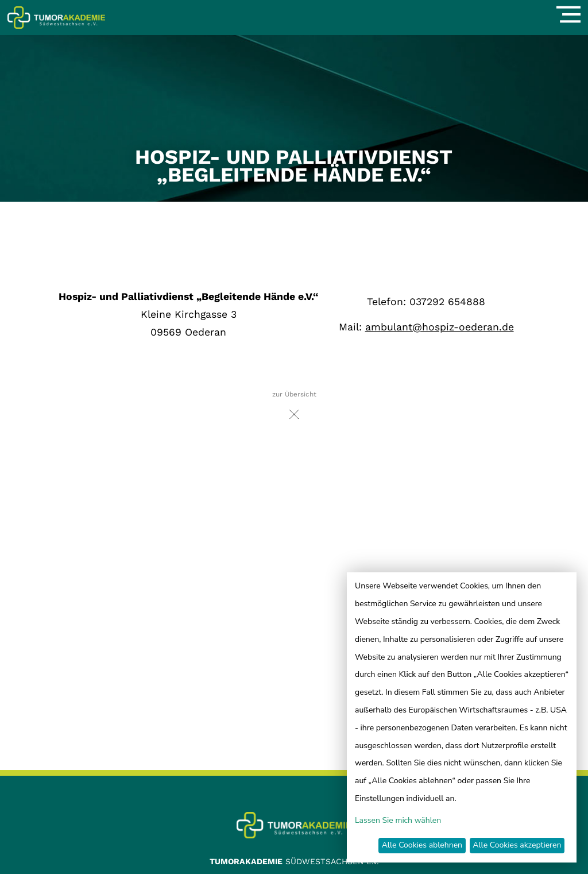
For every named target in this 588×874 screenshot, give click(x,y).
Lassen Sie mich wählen (398, 820)
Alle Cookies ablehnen (422, 845)
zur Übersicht (294, 408)
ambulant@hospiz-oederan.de (440, 327)
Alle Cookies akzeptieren (517, 845)
